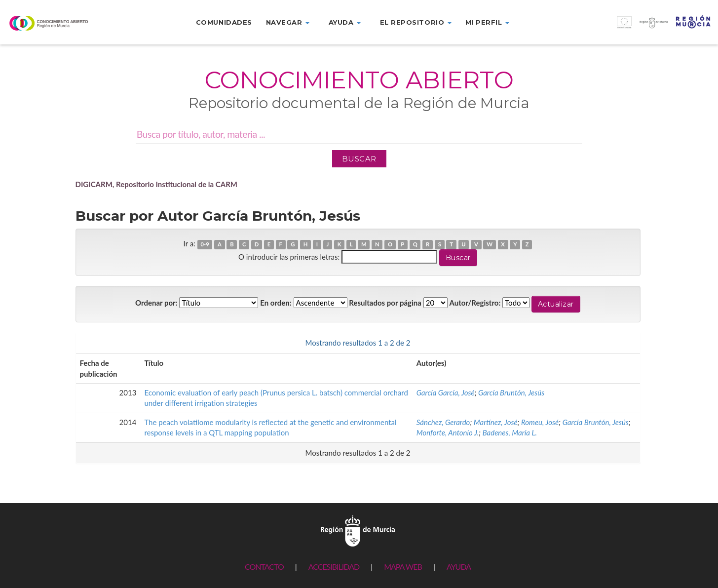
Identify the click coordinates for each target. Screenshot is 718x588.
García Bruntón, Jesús (511, 392)
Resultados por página (385, 303)
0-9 (205, 244)
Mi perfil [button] (487, 22)
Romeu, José (540, 422)
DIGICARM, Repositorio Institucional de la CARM (157, 184)
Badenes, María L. (510, 432)
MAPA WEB (403, 567)
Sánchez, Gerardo (443, 422)
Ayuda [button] (345, 22)
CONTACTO (264, 567)
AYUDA (459, 567)
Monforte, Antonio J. (448, 432)
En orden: (276, 303)
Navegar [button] (288, 22)
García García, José (446, 392)
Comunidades (224, 22)
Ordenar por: (156, 303)
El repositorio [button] (416, 22)
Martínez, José (496, 422)
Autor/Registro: (475, 303)
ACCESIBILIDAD (334, 567)
